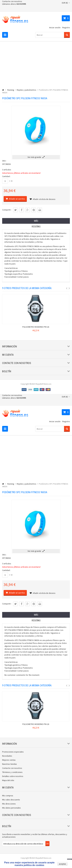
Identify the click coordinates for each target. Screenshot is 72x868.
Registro (66, 27)
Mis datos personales (11, 808)
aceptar (62, 864)
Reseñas (36, 227)
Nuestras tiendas (10, 764)
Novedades (7, 756)
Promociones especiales (13, 752)
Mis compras (8, 796)
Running (11, 90)
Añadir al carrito (17, 199)
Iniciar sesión (55, 27)
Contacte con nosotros (12, 1)
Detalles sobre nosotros (13, 776)
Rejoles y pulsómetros (26, 90)
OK (47, 844)
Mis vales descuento (11, 800)
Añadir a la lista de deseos (43, 199)
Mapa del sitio (8, 780)
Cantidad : (6, 176)
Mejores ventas (9, 760)
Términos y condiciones (12, 772)
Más (36, 221)
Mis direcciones (9, 804)
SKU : (4, 161)
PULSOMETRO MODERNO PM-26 (36, 327)
